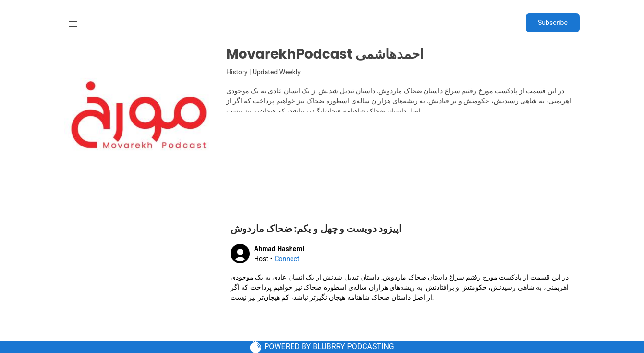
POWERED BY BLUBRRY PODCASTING (322, 347)
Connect (287, 259)
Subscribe (553, 23)
